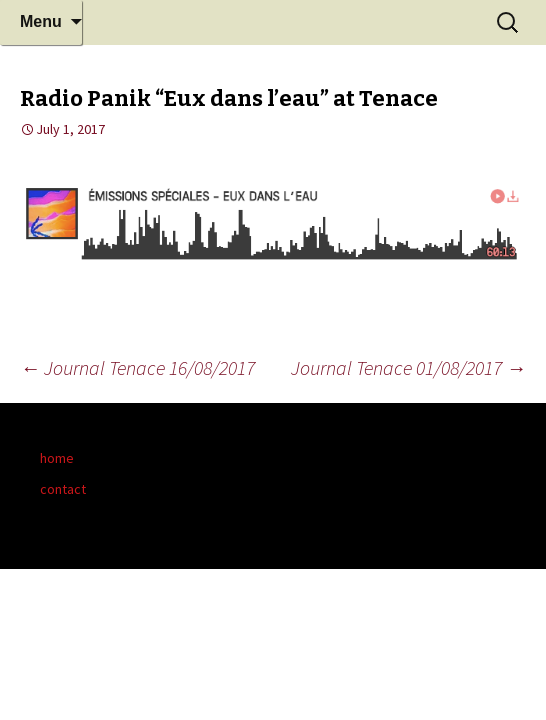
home (57, 458)
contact (63, 489)
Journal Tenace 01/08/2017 (408, 367)
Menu (41, 21)
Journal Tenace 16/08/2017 (137, 367)
